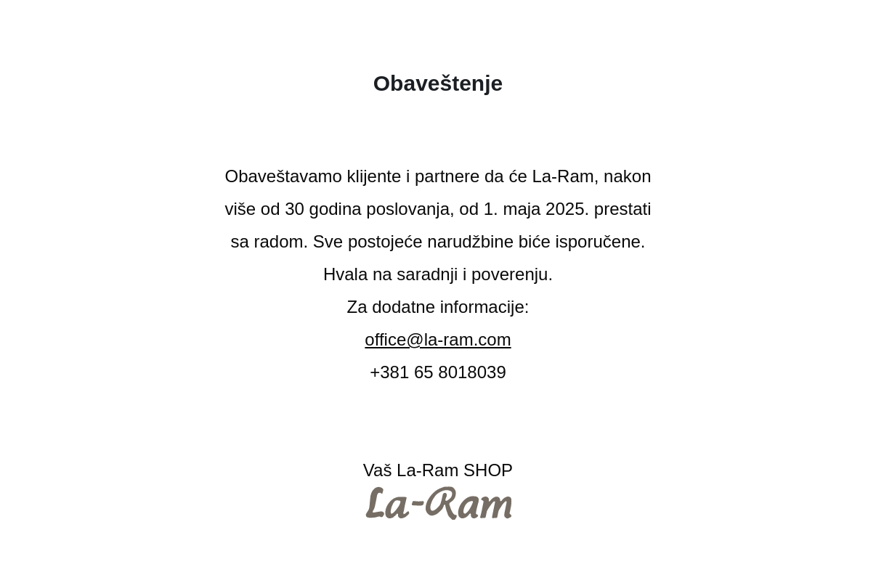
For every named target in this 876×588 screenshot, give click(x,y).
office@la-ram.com (438, 339)
